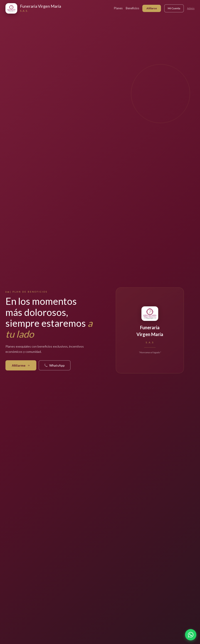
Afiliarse (152, 8)
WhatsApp (55, 365)
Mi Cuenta (174, 8)
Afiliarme (21, 365)
